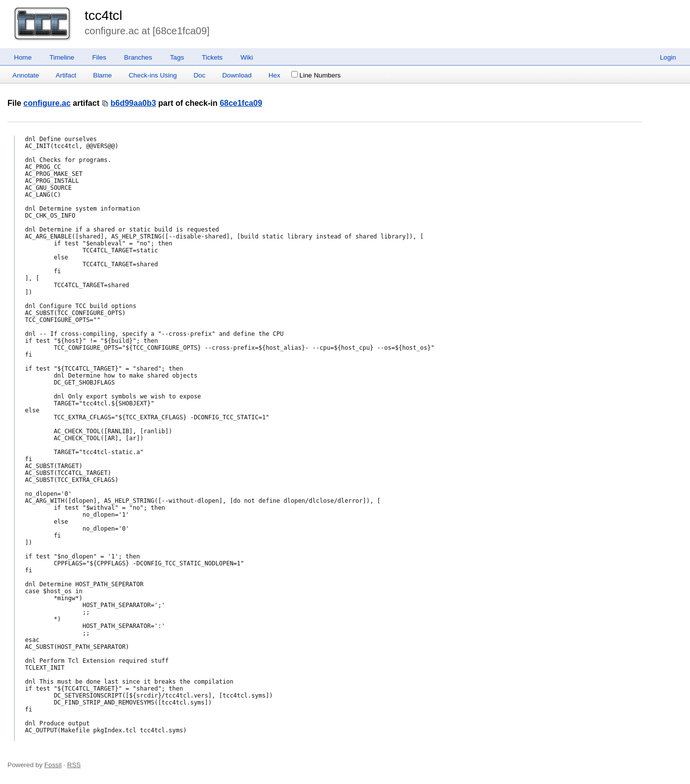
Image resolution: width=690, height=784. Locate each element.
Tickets (212, 57)
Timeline (62, 57)
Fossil (53, 765)
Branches (138, 57)
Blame (102, 75)
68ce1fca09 (241, 103)
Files (99, 57)
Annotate (26, 75)
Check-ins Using (153, 75)
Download (237, 75)
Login (668, 57)
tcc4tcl (103, 15)
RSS (74, 765)
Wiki (247, 57)
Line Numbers (316, 75)
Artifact (66, 75)
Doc (199, 75)
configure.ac (47, 103)
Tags (177, 57)
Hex (274, 75)
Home (23, 57)
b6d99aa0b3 (133, 103)
